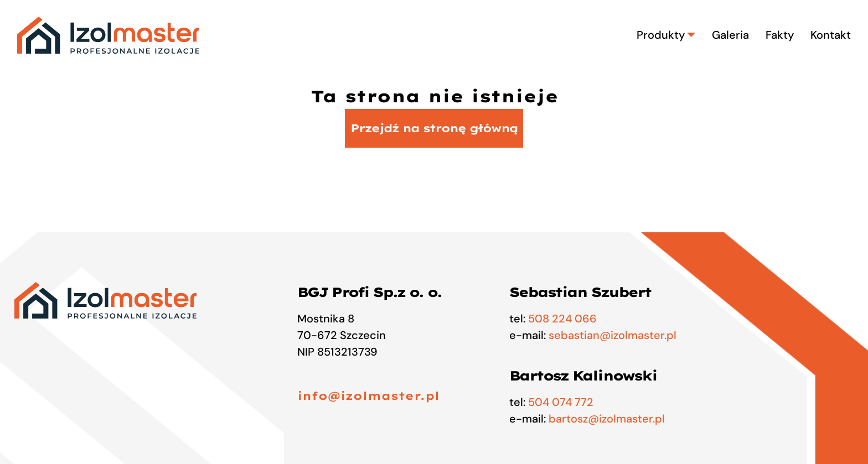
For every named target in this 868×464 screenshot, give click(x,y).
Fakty (780, 35)
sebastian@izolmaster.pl (613, 335)
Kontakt (831, 35)
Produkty (666, 35)
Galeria (730, 35)
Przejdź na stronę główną (434, 128)
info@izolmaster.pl (368, 396)
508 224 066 (562, 319)
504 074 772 (561, 402)
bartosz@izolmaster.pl (607, 419)
